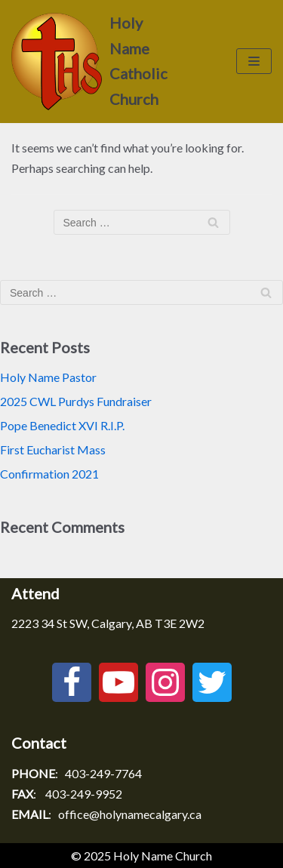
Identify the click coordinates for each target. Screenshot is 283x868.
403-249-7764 (103, 773)
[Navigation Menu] (254, 61)
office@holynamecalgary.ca (130, 814)
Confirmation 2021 (49, 474)
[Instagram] (165, 682)
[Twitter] (212, 682)
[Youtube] (118, 682)
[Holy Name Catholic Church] (94, 62)
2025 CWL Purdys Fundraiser (76, 401)
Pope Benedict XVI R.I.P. (62, 425)
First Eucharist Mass (53, 449)
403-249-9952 (84, 794)
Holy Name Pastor (48, 377)
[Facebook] (72, 682)
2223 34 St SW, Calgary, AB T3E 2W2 (108, 623)
